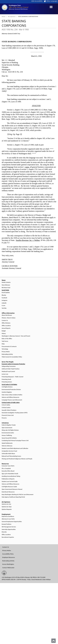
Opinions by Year (6, 504)
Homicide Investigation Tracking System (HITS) (15, 413)
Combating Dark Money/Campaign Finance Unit (15, 441)
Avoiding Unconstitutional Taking (11, 476)
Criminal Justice (6, 408)
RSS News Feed (6, 288)
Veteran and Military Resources (10, 397)
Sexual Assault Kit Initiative (9, 438)
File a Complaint (6, 469)
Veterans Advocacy (7, 446)
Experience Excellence (8, 516)
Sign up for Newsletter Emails (10, 474)
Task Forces (5, 341)
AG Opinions (12, 16)
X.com (3, 306)
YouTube (4, 308)
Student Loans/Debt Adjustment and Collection (15, 448)
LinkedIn (4, 303)
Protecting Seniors (7, 382)
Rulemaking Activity (7, 354)
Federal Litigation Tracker (9, 425)
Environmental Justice (8, 433)
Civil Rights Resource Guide (9, 487)
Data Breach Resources (8, 492)
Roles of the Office (7, 339)
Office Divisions (6, 323)
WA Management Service (9, 527)
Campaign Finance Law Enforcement (12, 400)
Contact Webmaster (8, 568)
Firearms (4, 418)
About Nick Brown (7, 315)
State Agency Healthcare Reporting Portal (13, 497)
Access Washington (8, 564)
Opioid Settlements (7, 443)
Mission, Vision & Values (9, 318)
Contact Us (5, 321)
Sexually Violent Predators (9, 410)
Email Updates (6, 293)
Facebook (4, 298)
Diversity (4, 532)
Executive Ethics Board (8, 471)
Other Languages (51, 1)
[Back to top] (54, 641)
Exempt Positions (7, 524)
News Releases (6, 285)
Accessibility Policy (8, 554)
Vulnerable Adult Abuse (8, 454)
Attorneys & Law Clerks (8, 519)
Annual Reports (6, 328)
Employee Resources (9, 557)
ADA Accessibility (37, 1)
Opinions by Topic (7, 507)
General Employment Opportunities (12, 522)
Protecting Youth (6, 379)
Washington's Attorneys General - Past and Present (16, 336)
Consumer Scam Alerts (8, 466)
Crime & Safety (6, 405)
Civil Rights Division (7, 387)
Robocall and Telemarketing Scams (11, 456)
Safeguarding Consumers (9, 366)
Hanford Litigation (7, 392)
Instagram (4, 300)
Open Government (7, 428)
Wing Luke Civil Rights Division (10, 430)
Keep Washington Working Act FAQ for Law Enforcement (18, 495)
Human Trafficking (7, 435)
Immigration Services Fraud (9, 451)
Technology (5, 349)
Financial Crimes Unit (8, 415)
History (4, 334)
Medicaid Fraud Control (8, 372)
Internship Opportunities (9, 529)
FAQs (3, 344)
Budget (4, 331)
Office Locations (6, 326)
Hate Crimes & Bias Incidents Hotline (12, 395)
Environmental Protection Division (11, 390)
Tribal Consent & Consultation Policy (12, 357)
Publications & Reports (8, 479)
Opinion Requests (7, 509)
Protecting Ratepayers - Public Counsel (13, 377)
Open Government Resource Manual (12, 489)
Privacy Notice (6, 352)
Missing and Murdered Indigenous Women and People (17, 459)
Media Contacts (6, 282)
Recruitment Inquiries (8, 537)
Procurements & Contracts (9, 347)
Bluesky (4, 295)
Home (4, 16)
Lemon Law (5, 374)
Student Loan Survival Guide (10, 482)
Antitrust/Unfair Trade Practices (11, 369)
